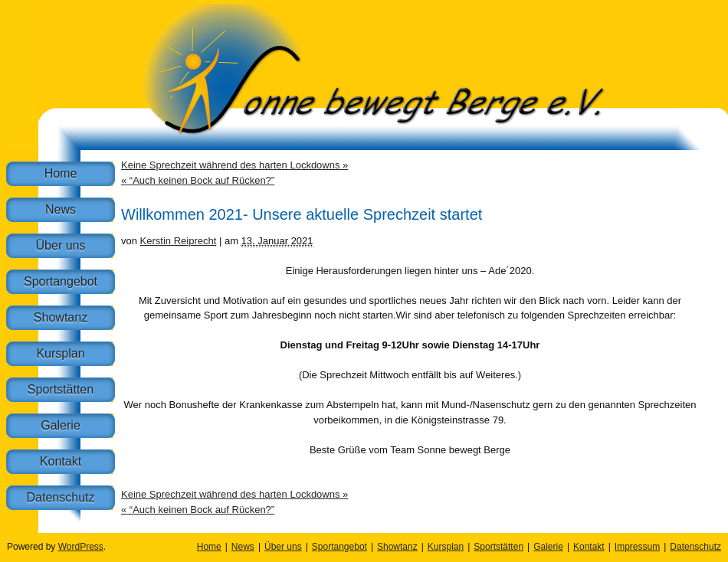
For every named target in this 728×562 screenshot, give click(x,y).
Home (61, 173)
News (61, 209)
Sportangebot (61, 281)
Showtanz (61, 317)
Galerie (61, 425)
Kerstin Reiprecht (179, 241)
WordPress (81, 547)
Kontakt (61, 461)
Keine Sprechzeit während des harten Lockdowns (234, 165)
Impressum (637, 547)
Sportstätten (61, 389)
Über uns (61, 245)
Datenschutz (61, 497)
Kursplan (60, 353)
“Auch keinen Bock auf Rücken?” (198, 180)
